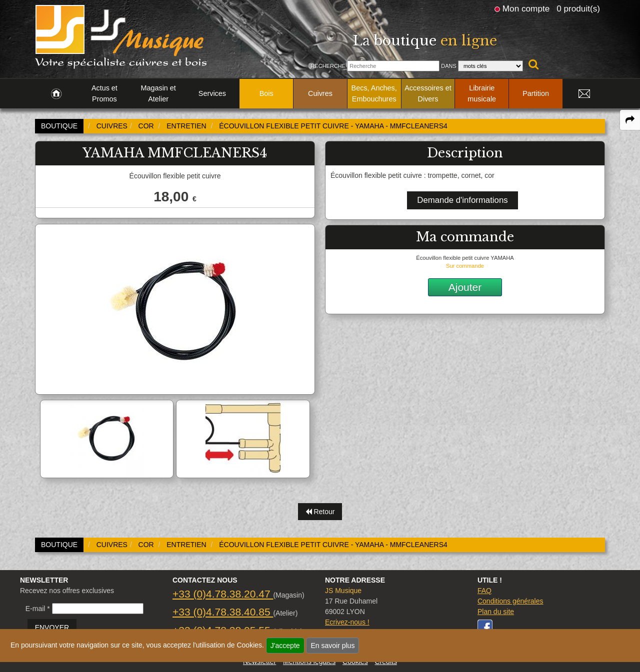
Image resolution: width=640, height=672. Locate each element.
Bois (266, 93)
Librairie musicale (482, 93)
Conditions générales (510, 601)
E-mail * (38, 609)
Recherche (328, 66)
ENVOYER (52, 628)
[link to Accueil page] (56, 94)
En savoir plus (332, 646)
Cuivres (320, 93)
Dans (449, 66)
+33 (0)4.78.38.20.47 (223, 594)
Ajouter (465, 287)
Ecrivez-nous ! (347, 622)
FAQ (484, 591)
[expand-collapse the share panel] (630, 120)
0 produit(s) (578, 8)
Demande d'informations (462, 200)
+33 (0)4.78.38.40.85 (223, 612)
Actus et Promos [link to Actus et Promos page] (104, 93)
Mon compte (526, 8)
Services (212, 93)
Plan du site (496, 612)
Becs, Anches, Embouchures (374, 93)
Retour (320, 512)
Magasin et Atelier (158, 93)
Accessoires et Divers (428, 93)
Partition (536, 93)
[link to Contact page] (584, 94)
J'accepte (285, 646)
